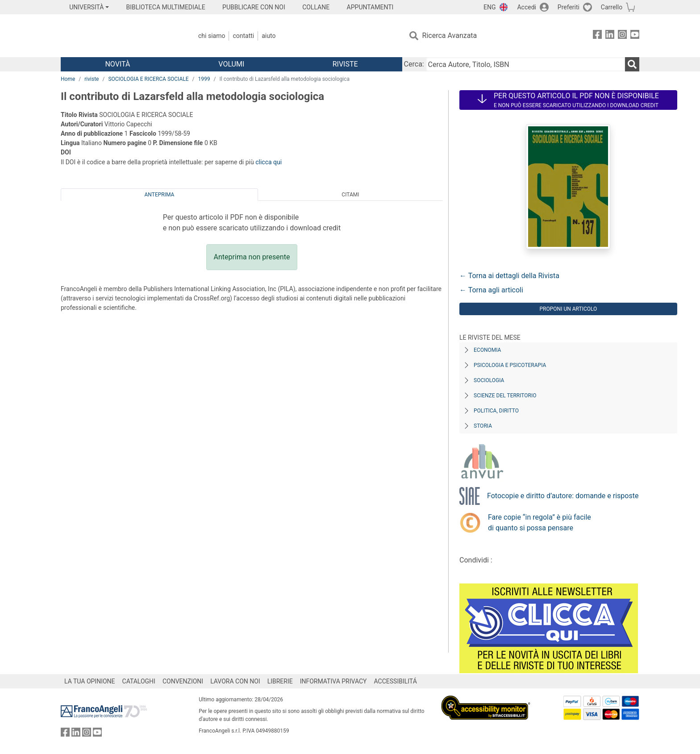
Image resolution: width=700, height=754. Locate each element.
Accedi (527, 7)
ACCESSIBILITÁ (396, 681)
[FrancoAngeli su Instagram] (622, 36)
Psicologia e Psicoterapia (510, 365)
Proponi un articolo (569, 309)
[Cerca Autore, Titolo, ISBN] (525, 64)
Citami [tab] (350, 195)
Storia (483, 426)
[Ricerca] (632, 64)
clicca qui (269, 162)
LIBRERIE (280, 681)
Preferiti (569, 7)
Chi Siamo (212, 36)
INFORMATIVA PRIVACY (333, 681)
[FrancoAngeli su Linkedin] (610, 36)
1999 (204, 79)
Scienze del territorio (505, 396)
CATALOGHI (139, 681)
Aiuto (269, 36)
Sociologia (489, 380)
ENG (490, 7)
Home (68, 79)
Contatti (243, 36)
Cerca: (414, 64)
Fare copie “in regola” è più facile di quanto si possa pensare (540, 523)
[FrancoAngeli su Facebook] (597, 36)
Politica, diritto (496, 411)
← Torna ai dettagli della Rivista (509, 276)
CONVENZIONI (183, 681)
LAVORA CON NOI (235, 681)
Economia (487, 350)
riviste (92, 79)
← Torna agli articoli (491, 290)
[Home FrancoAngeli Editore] (120, 36)
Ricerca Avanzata (450, 35)
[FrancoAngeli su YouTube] (635, 36)
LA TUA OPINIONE (90, 681)
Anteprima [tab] (160, 195)
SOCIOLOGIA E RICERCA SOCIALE (148, 79)
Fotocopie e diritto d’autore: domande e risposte (563, 496)
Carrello (612, 7)
